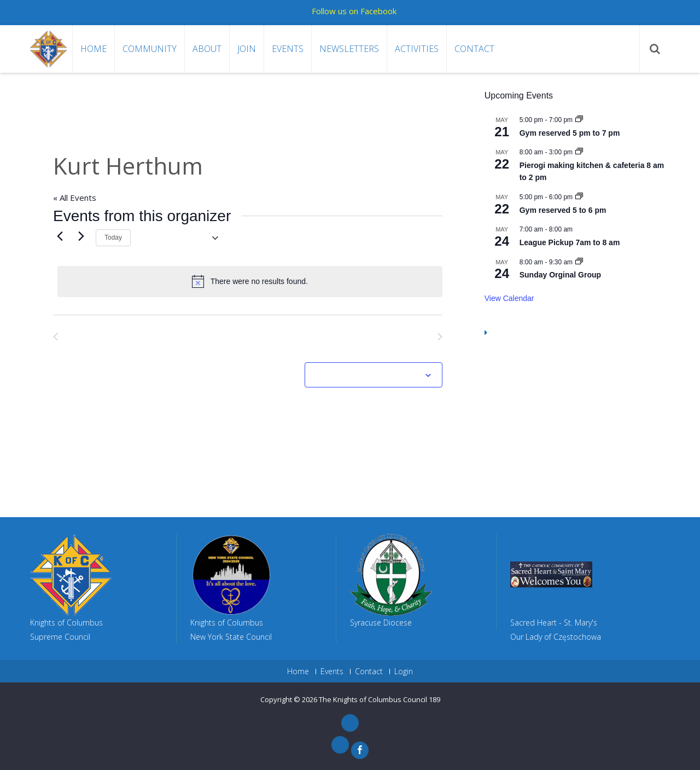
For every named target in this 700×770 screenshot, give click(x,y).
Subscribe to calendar (367, 375)
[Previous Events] (60, 236)
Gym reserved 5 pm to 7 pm (570, 133)
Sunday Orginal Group (560, 275)
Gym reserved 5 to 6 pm (563, 210)
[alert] (250, 281)
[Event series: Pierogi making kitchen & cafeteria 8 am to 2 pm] (579, 152)
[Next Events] (81, 236)
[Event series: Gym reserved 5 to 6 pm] (579, 197)
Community (150, 49)
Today (113, 238)
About (207, 49)
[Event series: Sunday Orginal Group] (579, 262)
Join (247, 49)
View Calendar (509, 298)
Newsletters (349, 49)
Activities (417, 49)
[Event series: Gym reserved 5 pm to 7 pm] (579, 120)
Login (404, 671)
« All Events (75, 198)
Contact (474, 49)
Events (288, 49)
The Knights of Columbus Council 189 (380, 699)
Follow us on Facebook (354, 11)
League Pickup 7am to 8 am (570, 242)
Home (94, 49)
